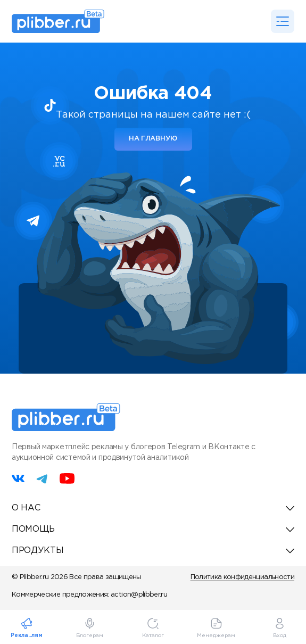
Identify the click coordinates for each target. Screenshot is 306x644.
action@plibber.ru (139, 595)
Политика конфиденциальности (242, 577)
